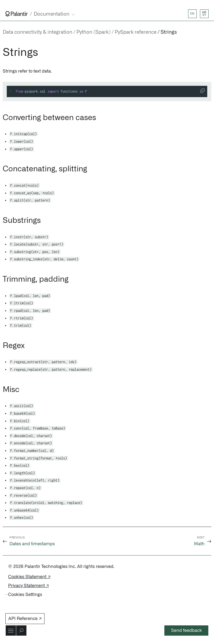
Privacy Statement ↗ (28, 586)
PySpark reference (136, 32)
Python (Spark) (94, 32)
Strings (169, 32)
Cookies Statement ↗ (29, 577)
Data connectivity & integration (38, 32)
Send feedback (186, 631)
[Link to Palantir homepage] (17, 14)
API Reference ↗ (25, 619)
